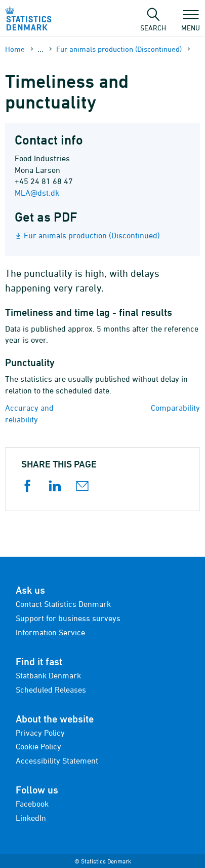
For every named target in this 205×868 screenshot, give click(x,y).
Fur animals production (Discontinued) (119, 49)
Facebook (32, 804)
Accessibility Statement (57, 761)
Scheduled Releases (51, 690)
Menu (191, 23)
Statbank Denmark (48, 675)
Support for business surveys (68, 618)
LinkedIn (31, 818)
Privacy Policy (40, 733)
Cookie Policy (38, 746)
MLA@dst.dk (37, 193)
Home (15, 49)
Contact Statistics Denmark (63, 604)
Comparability (175, 408)
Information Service (50, 632)
